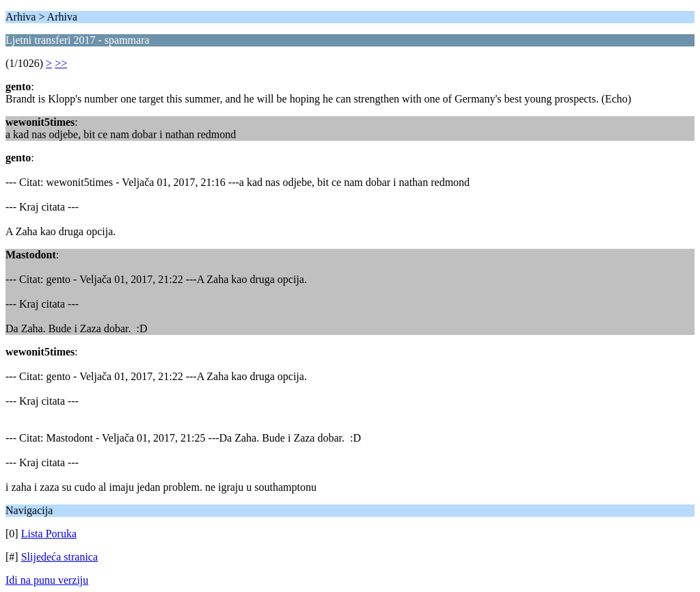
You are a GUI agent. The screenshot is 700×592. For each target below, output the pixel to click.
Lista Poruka (49, 534)
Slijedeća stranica (59, 557)
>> (61, 63)
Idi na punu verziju (47, 580)
